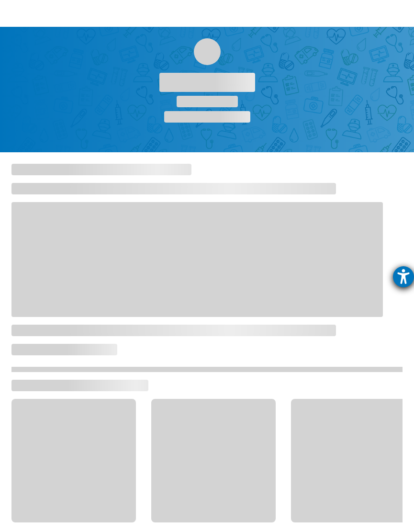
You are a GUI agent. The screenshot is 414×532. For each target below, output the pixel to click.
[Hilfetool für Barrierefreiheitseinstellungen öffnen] (403, 277)
